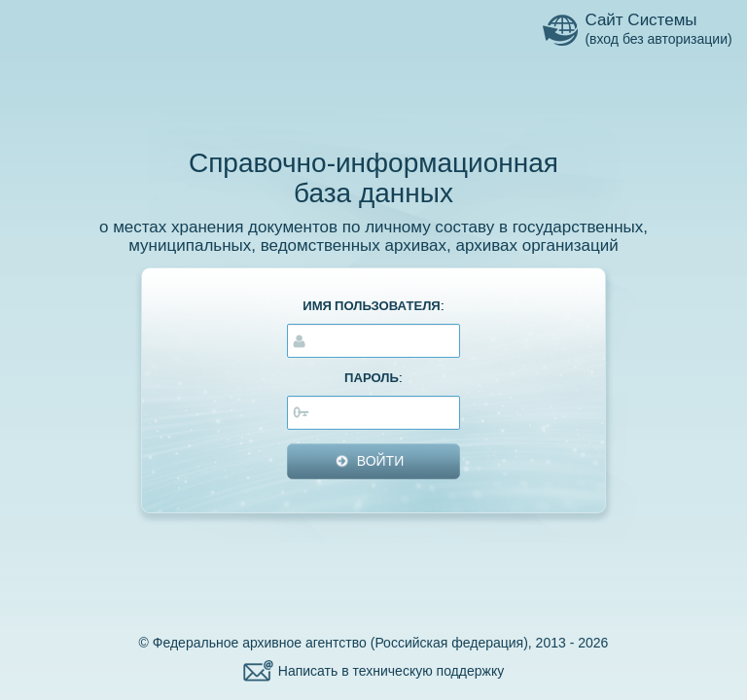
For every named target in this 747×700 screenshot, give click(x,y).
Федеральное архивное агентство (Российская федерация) (340, 643)
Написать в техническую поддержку (391, 671)
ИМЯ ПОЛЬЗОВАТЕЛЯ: (373, 306)
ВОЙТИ (380, 461)
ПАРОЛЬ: (373, 378)
